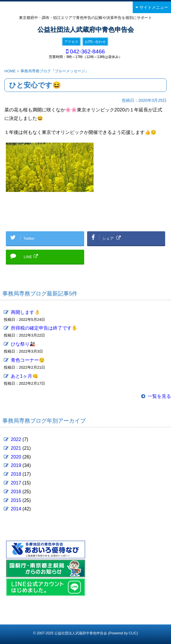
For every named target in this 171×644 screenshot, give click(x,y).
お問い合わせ (95, 42)
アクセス (71, 42)
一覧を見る (159, 396)
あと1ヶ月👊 (24, 376)
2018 (16, 474)
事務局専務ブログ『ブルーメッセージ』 (55, 71)
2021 (16, 448)
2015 (16, 500)
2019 (16, 465)
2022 (16, 439)
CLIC (133, 633)
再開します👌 (25, 312)
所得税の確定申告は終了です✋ (44, 328)
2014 (16, 509)
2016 (16, 492)
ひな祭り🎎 (23, 344)
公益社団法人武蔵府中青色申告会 (86, 30)
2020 (16, 457)
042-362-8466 (87, 51)
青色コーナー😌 (28, 360)
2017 (16, 483)
